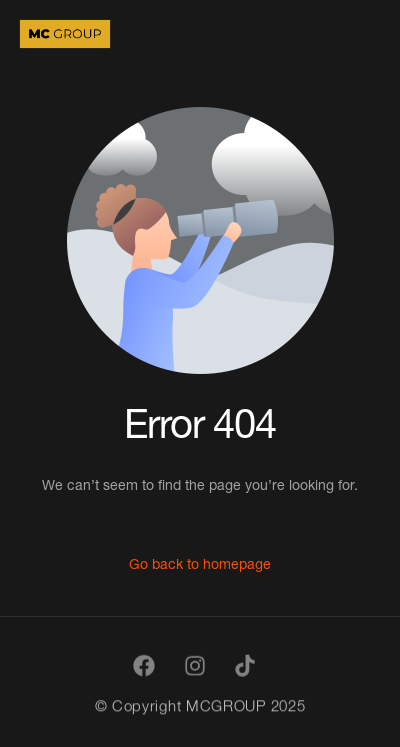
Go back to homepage (200, 563)
